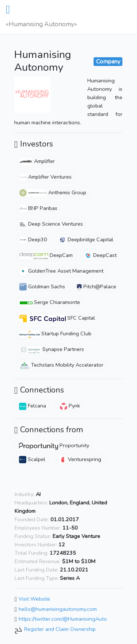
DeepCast (100, 255)
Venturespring (80, 459)
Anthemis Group (53, 192)
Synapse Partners (52, 349)
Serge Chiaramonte (50, 302)
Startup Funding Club (55, 333)
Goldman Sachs (42, 286)
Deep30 (33, 239)
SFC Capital (57, 318)
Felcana (33, 406)
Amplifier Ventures (45, 177)
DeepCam (46, 255)
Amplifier (37, 161)
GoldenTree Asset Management (61, 271)
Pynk (70, 406)
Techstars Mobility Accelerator (61, 365)
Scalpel (32, 459)
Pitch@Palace (96, 286)
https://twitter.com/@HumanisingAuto (63, 619)
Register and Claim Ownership (60, 629)
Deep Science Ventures (51, 224)
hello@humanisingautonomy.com (58, 609)
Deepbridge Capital (86, 239)
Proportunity (54, 445)
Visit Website (34, 599)
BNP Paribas (38, 208)
